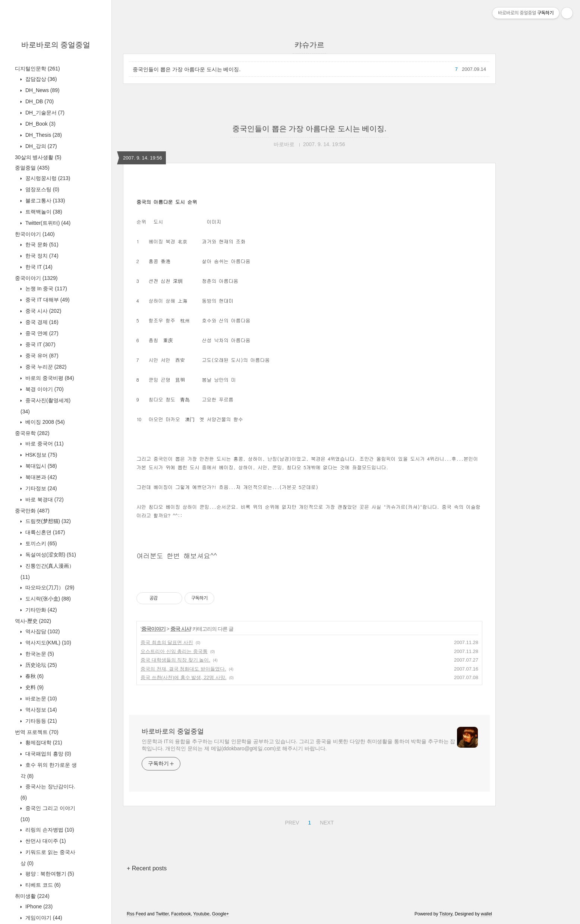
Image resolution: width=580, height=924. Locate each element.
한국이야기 (35, 234)
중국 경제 (41, 322)
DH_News (42, 90)
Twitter (162, 914)
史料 (34, 687)
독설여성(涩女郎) (50, 555)
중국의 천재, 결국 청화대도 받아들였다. (183, 669)
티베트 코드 (42, 885)
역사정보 (40, 710)
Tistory (446, 914)
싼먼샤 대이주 (45, 841)
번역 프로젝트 (37, 732)
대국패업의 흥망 (48, 754)
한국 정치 (41, 256)
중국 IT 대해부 (47, 300)
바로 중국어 (44, 444)
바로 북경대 (44, 499)
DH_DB (39, 101)
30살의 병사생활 (38, 157)
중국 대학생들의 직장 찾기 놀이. (175, 660)
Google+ (221, 914)
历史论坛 (40, 665)
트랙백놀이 (43, 212)
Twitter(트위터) (47, 223)
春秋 (34, 676)
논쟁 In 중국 (45, 288)
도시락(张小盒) (47, 599)
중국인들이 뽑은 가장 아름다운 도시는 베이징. (187, 69)
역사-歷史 (33, 621)
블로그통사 (44, 201)
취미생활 (32, 896)
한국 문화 (41, 245)
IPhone (38, 906)
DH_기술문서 (44, 113)
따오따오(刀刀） (49, 587)
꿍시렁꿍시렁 (47, 178)
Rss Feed (136, 914)
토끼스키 (40, 543)
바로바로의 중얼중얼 (56, 45)
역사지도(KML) (48, 643)
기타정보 (40, 488)
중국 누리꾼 (45, 367)
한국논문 (39, 654)
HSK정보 (40, 455)
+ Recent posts (147, 868)
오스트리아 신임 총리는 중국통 (174, 651)
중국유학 (32, 433)
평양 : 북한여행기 (49, 874)
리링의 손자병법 (49, 830)
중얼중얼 (32, 168)
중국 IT (40, 344)
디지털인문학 (37, 69)
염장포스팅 (42, 189)
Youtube (201, 914)
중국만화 (32, 511)
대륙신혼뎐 (44, 532)
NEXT (326, 821)
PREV (291, 821)
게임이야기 (43, 918)
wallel (486, 914)
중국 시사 (42, 311)
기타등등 (40, 721)
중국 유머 (41, 356)
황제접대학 (43, 742)
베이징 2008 (44, 422)
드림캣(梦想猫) (47, 521)
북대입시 (40, 466)
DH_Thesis (43, 135)
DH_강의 (40, 146)
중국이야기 (36, 278)
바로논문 (40, 698)
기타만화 (40, 610)
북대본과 (40, 477)
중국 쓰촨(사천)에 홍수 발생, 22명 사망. (183, 677)
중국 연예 (41, 333)
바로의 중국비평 (49, 378)
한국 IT (38, 267)
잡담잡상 (40, 79)
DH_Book (40, 124)
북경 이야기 (44, 389)
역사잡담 (42, 631)
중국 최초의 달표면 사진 (167, 642)
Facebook (181, 914)
